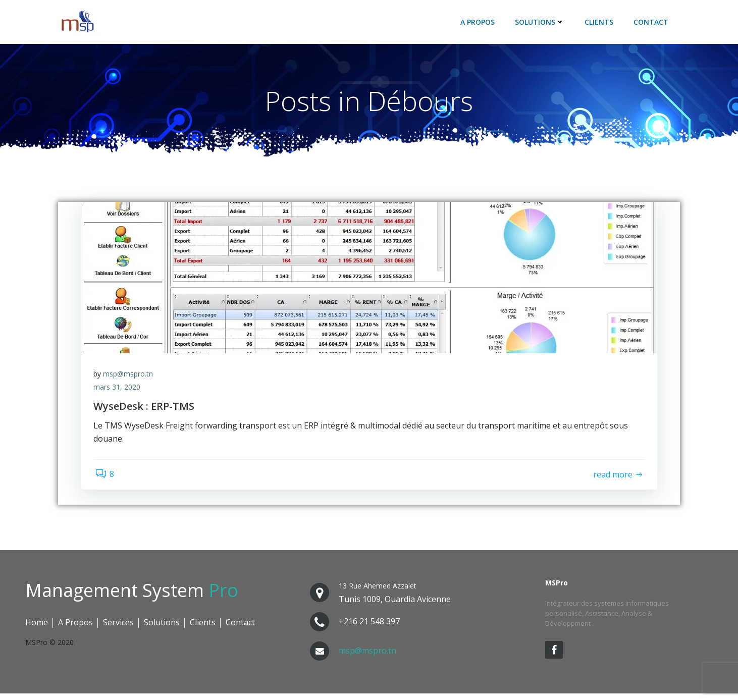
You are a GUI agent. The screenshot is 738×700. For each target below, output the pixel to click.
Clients (600, 23)
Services (118, 629)
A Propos (479, 23)
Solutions (541, 23)
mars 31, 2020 (119, 392)
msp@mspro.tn (130, 379)
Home (37, 629)
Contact (652, 23)
